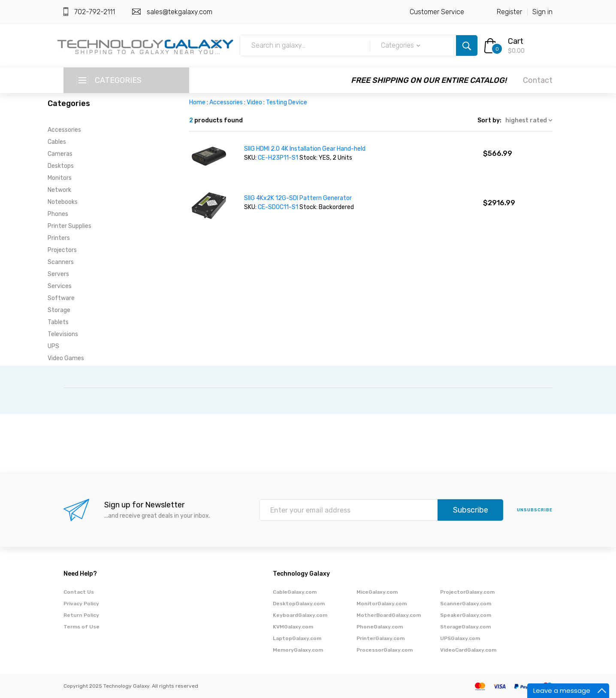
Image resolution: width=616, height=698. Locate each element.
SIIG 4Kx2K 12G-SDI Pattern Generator (298, 198)
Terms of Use (82, 627)
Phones (58, 214)
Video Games (66, 358)
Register (509, 12)
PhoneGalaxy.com (380, 627)
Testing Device (287, 102)
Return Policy (81, 615)
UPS (53, 346)
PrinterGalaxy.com (380, 638)
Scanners (61, 262)
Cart (516, 41)
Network (59, 190)
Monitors (60, 178)
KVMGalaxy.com (293, 627)
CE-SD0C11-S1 (278, 207)
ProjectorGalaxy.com (467, 592)
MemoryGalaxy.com (298, 650)
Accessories (64, 130)
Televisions (63, 334)
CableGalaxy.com (295, 592)
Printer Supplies (69, 226)
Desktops (61, 166)
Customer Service (437, 12)
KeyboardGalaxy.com (300, 615)
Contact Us (79, 592)
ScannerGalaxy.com (466, 604)
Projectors (62, 250)
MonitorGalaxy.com (382, 604)
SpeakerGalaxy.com (466, 615)
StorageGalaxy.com (465, 627)
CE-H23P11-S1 (278, 158)
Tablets (58, 322)
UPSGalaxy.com (460, 638)
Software (61, 298)
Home (197, 102)
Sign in (542, 12)
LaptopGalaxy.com (297, 638)
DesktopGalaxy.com (299, 604)
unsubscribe (535, 510)
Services (60, 286)
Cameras (60, 154)
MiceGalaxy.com (377, 592)
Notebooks (63, 202)
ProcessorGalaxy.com (385, 650)
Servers (58, 274)
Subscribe (471, 510)
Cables (57, 142)
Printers (59, 238)
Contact (538, 80)
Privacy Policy (81, 604)
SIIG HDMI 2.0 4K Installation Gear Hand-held (305, 149)
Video (254, 102)
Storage (59, 310)
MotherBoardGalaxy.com (389, 615)
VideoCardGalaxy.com (468, 650)
